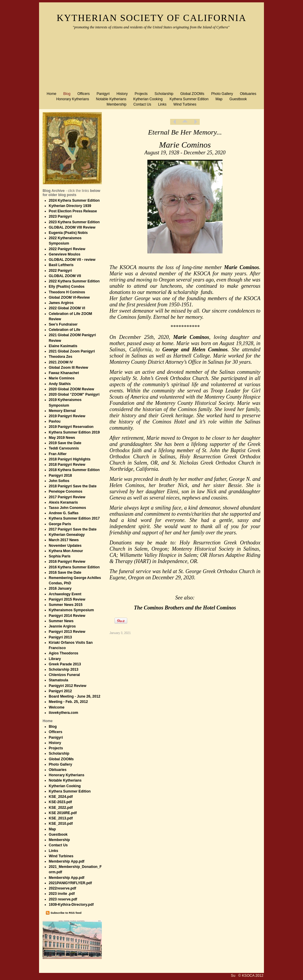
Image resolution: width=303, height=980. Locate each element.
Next (195, 122)
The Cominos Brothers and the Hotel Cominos (185, 608)
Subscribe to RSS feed (66, 913)
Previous (175, 122)
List (185, 122)
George (170, 350)
